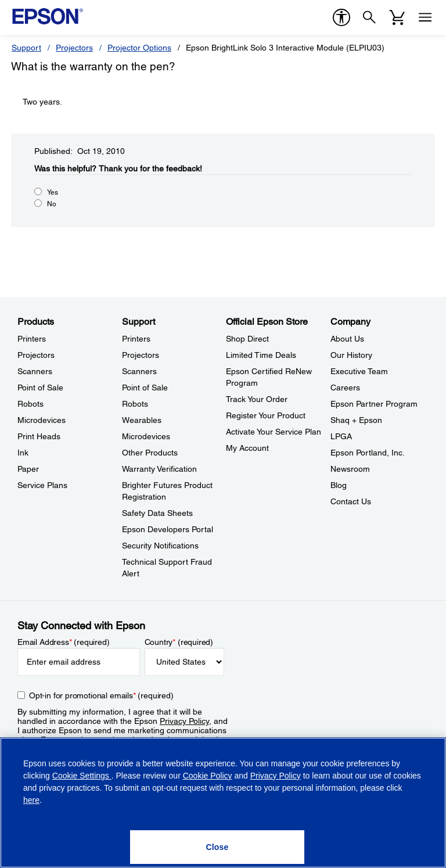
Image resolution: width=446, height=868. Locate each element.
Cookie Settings (82, 776)
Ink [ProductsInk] (23, 453)
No (52, 204)
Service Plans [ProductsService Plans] (42, 485)
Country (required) (179, 642)
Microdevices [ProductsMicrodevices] (42, 420)
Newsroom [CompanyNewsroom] (350, 469)
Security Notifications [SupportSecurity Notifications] (160, 546)
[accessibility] (341, 17)
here (31, 800)
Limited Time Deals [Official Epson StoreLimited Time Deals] (261, 355)
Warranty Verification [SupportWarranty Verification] (159, 469)
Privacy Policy (184, 721)
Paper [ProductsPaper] (28, 469)
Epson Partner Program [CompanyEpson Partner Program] (374, 404)
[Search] (369, 17)
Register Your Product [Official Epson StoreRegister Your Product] (266, 415)
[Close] (217, 847)
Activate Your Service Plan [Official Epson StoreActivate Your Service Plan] (274, 432)
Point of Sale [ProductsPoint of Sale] (40, 388)
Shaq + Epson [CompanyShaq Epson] (356, 420)
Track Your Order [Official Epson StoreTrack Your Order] (257, 399)
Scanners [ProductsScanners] (35, 371)
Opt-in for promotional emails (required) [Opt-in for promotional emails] (101, 695)
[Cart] (397, 17)
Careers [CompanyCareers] (345, 388)
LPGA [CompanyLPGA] (341, 436)
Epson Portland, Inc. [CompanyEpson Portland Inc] (368, 453)
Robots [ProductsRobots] (30, 404)
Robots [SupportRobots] (135, 404)
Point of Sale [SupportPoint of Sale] (145, 388)
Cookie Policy (208, 776)
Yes (53, 192)
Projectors (74, 48)
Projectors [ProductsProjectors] (36, 355)
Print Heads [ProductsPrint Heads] (39, 436)
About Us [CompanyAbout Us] (347, 339)
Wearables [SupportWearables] (142, 420)
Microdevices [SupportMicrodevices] (146, 436)
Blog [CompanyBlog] (339, 485)
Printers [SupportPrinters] (136, 339)
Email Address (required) (64, 642)
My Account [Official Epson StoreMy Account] (247, 448)
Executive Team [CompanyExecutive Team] (359, 371)
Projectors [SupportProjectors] (141, 355)
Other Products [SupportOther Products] (150, 453)
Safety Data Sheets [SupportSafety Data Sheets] (157, 513)
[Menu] (425, 17)
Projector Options (139, 48)
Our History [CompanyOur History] (351, 355)
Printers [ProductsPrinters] (32, 339)
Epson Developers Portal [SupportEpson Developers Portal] (168, 529)
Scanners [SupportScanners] (139, 371)
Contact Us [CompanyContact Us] (351, 501)
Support (26, 48)
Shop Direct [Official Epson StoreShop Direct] (247, 339)
